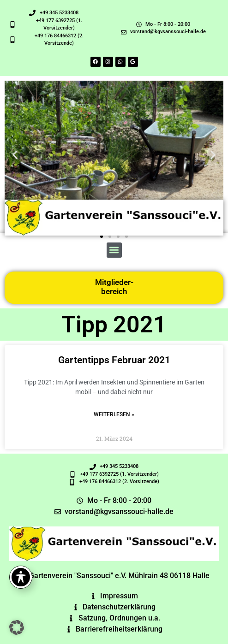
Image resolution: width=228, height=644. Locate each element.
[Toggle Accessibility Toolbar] (21, 577)
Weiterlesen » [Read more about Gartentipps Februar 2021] (114, 414)
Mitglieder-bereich (114, 287)
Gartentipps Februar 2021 (114, 360)
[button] (15, 155)
